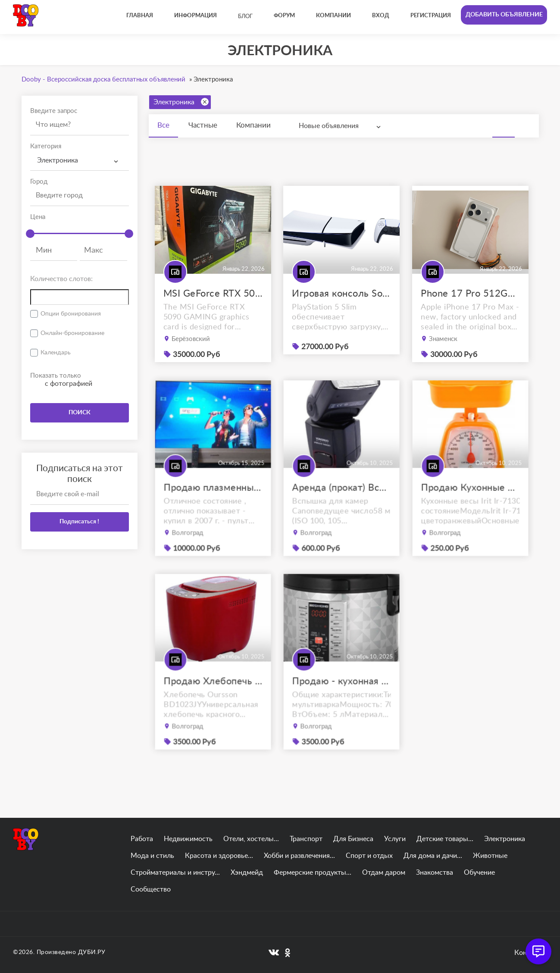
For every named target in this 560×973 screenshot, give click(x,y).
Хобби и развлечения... (299, 856)
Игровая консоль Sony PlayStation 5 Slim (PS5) (341, 294)
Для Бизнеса (353, 839)
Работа (142, 839)
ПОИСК (80, 413)
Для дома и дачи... (433, 856)
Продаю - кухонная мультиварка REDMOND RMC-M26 (342, 696)
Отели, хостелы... (251, 839)
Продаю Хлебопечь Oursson (213, 696)
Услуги (395, 839)
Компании (253, 125)
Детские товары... (445, 839)
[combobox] (80, 161)
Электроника (181, 102)
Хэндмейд (247, 873)
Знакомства (435, 873)
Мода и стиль (152, 856)
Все (163, 125)
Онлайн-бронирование (72, 333)
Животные (490, 856)
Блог (245, 17)
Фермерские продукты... (313, 873)
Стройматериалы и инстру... (175, 873)
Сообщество (151, 889)
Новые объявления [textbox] (329, 126)
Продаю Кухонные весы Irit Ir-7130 (471, 502)
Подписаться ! (79, 522)
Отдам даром (384, 873)
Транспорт (306, 839)
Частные (203, 125)
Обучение (479, 873)
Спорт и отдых (369, 856)
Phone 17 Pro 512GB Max (470, 294)
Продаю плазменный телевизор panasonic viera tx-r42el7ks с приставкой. (213, 502)
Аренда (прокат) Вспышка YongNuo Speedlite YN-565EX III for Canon (342, 502)
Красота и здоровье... (219, 856)
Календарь (56, 353)
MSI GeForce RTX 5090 (213, 294)
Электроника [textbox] (58, 160)
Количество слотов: (61, 279)
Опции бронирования (71, 314)
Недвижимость (188, 839)
